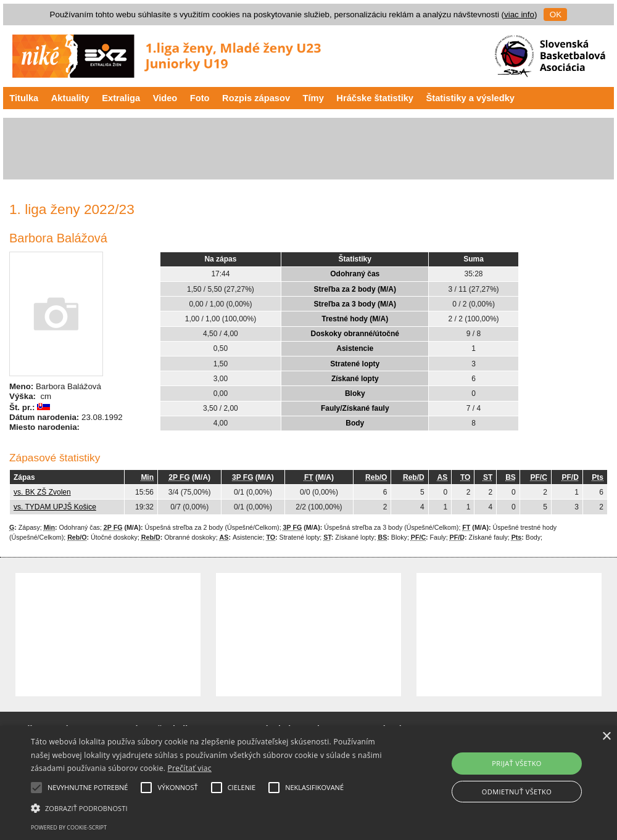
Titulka (24, 98)
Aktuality (70, 98)
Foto (200, 98)
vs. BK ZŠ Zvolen (42, 492)
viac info (519, 14)
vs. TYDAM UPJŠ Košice (55, 507)
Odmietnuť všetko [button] (517, 792)
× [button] (606, 737)
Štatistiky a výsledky (470, 98)
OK (556, 14)
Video (165, 98)
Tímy (313, 98)
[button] (211, 808)
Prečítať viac (190, 768)
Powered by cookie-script (69, 827)
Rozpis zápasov (256, 98)
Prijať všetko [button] (517, 763)
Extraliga (121, 98)
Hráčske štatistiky (375, 98)
